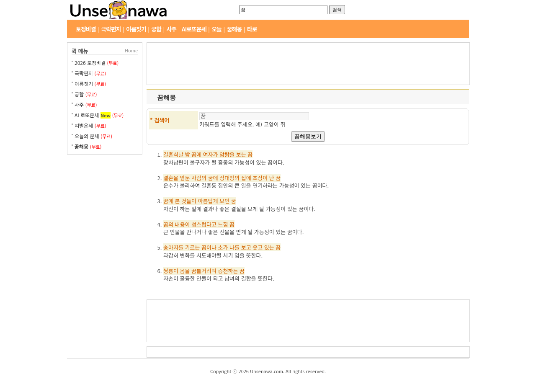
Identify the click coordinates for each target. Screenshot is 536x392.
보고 (246, 247)
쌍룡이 (171, 271)
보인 (224, 201)
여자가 (211, 154)
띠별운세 (84, 125)
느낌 (223, 224)
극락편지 (111, 29)
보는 (241, 154)
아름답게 (208, 201)
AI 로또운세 (87, 115)
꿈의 (168, 224)
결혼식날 (173, 154)
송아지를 (173, 247)
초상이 (260, 178)
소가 (223, 247)
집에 (246, 178)
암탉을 (227, 154)
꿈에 (196, 154)
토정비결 (86, 29)
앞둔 (185, 178)
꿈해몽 (234, 29)
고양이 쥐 (274, 124)
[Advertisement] (105, 190)
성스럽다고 (204, 224)
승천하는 (228, 271)
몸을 (185, 271)
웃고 (258, 247)
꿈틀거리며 (204, 271)
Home (131, 50)
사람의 (199, 178)
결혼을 (171, 178)
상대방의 (229, 178)
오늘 (216, 29)
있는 (269, 247)
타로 (252, 29)
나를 (234, 247)
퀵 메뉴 (80, 51)
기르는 (192, 247)
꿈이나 (209, 247)
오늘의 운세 (87, 136)
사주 (171, 29)
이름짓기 (136, 29)
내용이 (183, 224)
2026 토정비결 (91, 63)
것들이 (189, 201)
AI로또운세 (194, 29)
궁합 (156, 29)
